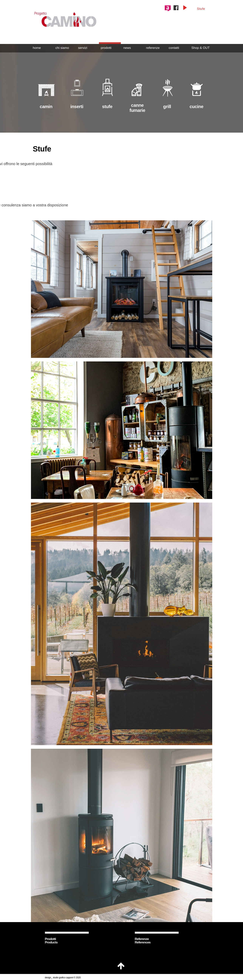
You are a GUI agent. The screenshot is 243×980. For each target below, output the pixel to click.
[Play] (185, 8)
